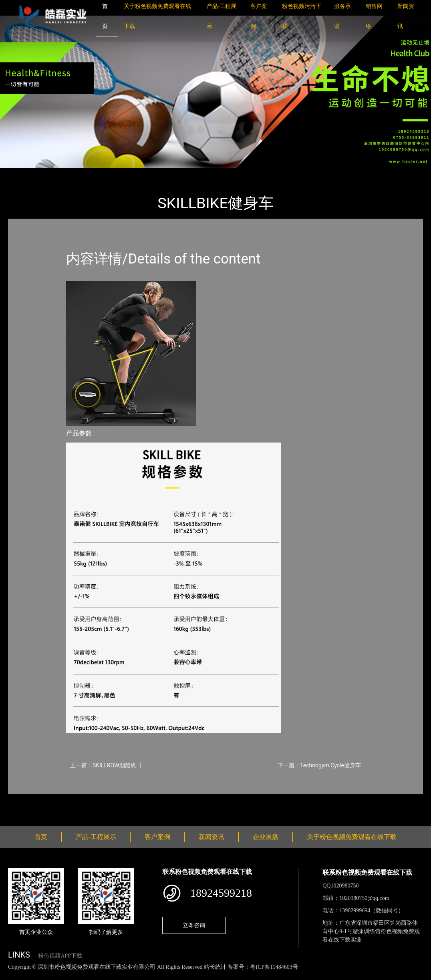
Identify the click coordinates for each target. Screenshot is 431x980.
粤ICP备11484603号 (274, 967)
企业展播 (266, 837)
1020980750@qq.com (364, 898)
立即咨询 (194, 925)
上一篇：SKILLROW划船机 (103, 765)
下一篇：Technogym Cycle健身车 (319, 765)
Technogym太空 (105, 174)
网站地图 (12, 975)
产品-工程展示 (56, 174)
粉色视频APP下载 (60, 956)
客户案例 (157, 837)
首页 (22, 174)
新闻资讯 (211, 837)
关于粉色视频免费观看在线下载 (352, 837)
